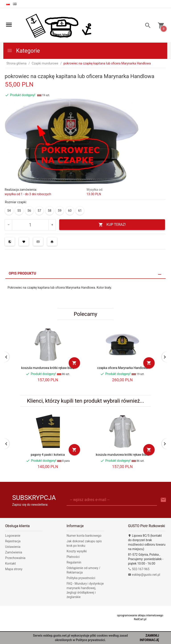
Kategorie (23, 51)
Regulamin (74, 562)
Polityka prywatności (81, 578)
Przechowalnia (15, 558)
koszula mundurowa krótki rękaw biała (48, 368)
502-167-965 (139, 569)
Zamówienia (14, 552)
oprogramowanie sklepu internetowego (140, 615)
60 (70, 211)
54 (9, 211)
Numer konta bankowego (84, 536)
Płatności (73, 557)
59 (60, 211)
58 (50, 211)
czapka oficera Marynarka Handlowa (122, 368)
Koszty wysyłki (77, 551)
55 (19, 211)
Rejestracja (13, 541)
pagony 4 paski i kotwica (48, 455)
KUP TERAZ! (112, 225)
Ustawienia (13, 547)
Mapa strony (14, 569)
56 (29, 211)
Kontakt (10, 563)
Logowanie (13, 536)
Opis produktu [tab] (22, 273)
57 (39, 211)
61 (80, 211)
